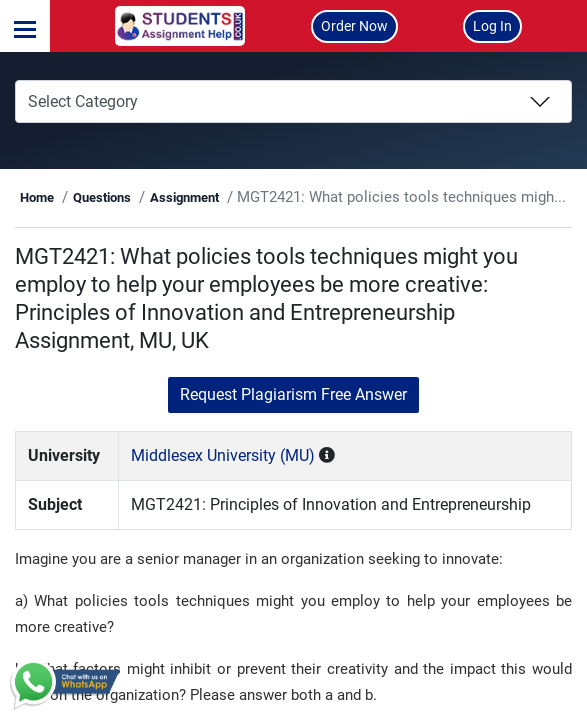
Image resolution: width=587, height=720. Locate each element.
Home (61, 197)
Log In (492, 26)
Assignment (207, 197)
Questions (125, 197)
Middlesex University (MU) (241, 455)
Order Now (354, 26)
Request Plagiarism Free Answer (293, 394)
